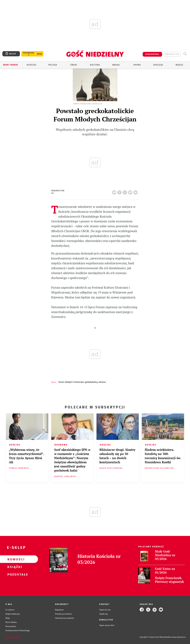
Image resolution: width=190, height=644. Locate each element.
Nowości (14, 559)
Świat (74, 65)
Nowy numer (11, 65)
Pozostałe (14, 574)
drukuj (131, 192)
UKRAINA (102, 382)
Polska (53, 65)
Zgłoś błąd (12, 637)
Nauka (116, 65)
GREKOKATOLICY (91, 382)
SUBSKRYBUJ (152, 54)
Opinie (137, 65)
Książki (14, 567)
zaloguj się (172, 54)
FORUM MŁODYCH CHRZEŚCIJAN (71, 382)
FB (120, 192)
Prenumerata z (29, 54)
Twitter (125, 192)
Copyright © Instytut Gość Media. (152, 637)
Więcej (179, 65)
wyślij (136, 192)
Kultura (95, 65)
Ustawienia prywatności (65, 618)
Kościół (32, 65)
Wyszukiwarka (185, 54)
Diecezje (158, 65)
